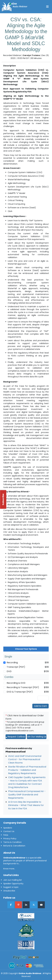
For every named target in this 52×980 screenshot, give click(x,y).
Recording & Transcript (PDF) (23, 687)
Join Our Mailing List (37, 737)
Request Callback (16, 737)
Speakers (8, 828)
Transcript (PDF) (16, 667)
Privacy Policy (10, 839)
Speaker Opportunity (13, 884)
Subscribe (3, 499)
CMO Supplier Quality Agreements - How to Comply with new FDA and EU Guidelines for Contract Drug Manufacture (27, 782)
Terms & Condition (12, 842)
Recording (12, 663)
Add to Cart (40, 706)
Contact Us (9, 831)
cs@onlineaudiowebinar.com (20, 731)
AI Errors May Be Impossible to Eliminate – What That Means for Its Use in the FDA (26, 805)
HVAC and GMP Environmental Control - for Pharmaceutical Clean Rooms (25, 759)
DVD (9, 671)
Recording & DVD (16, 683)
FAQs (6, 835)
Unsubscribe (9, 891)
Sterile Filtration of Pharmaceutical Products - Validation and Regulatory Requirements (27, 770)
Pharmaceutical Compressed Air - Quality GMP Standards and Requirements (27, 795)
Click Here (13, 716)
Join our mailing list (13, 880)
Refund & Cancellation (14, 846)
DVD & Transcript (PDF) (20, 692)
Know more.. (9, 869)
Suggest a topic (11, 887)
